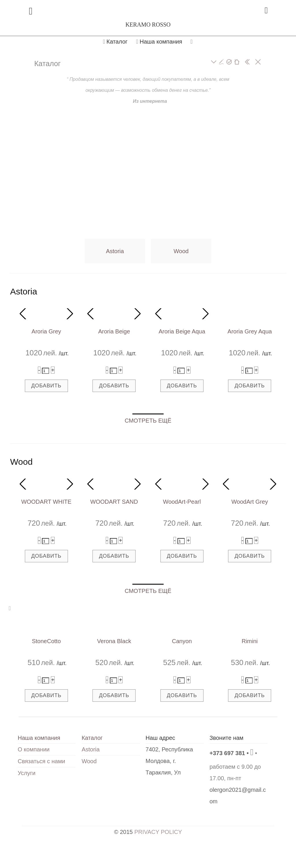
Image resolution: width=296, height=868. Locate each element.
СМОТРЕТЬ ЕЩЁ (148, 421)
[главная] (237, 62)
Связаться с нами (41, 761)
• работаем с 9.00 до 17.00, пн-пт (235, 766)
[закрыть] (258, 62)
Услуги (27, 773)
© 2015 (148, 832)
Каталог (115, 42)
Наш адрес (160, 738)
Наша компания (159, 42)
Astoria (115, 251)
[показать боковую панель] (247, 62)
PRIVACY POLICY (158, 832)
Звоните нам (226, 738)
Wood (181, 251)
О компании (34, 749)
